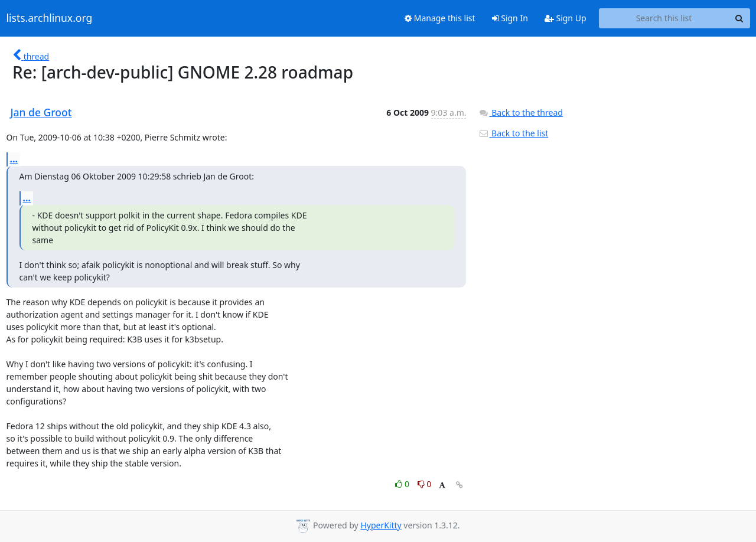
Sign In (510, 18)
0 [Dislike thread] (425, 484)
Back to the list (513, 133)
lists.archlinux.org (50, 18)
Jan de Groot (41, 112)
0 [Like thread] (403, 484)
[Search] (739, 18)
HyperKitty (381, 525)
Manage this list (440, 18)
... (14, 159)
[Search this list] (664, 18)
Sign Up (566, 18)
